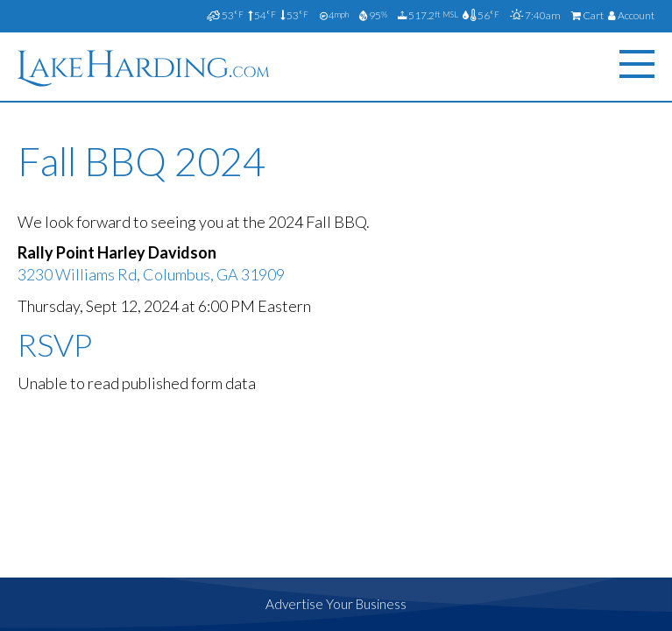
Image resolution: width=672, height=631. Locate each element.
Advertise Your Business (336, 604)
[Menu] (637, 64)
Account (631, 15)
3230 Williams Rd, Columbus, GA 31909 (151, 274)
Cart (587, 15)
